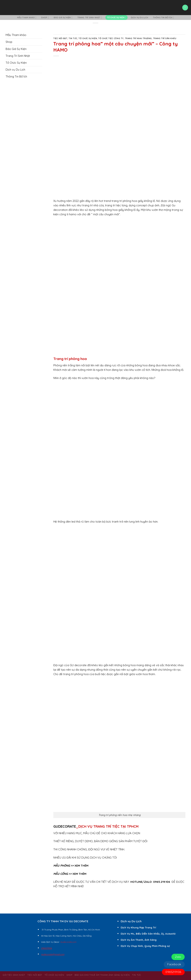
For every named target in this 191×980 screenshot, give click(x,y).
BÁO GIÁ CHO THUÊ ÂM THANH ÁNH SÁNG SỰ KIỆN (102, 975)
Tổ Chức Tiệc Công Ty (111, 38)
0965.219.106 (162, 882)
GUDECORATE (65, 826)
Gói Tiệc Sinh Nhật (14, 975)
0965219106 (173, 972)
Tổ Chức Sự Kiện (116, 18)
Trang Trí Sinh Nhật (90, 18)
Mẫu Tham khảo (27, 18)
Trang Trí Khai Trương (138, 38)
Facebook (174, 964)
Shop (45, 18)
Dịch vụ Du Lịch (140, 18)
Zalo (178, 957)
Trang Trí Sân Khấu (165, 38)
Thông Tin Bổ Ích (163, 18)
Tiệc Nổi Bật (60, 38)
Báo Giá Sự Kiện (63, 18)
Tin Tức (73, 38)
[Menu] (185, 8)
